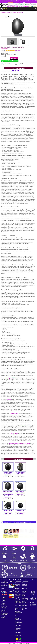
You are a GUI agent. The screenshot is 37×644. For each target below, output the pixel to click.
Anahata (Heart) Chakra (11, 378)
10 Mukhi (9, 399)
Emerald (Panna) (15, 414)
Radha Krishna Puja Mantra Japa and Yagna (19, 443)
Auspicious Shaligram (6, 13)
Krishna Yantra (14, 433)
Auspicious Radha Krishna (17, 13)
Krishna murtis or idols (25, 425)
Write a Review (18, 50)
